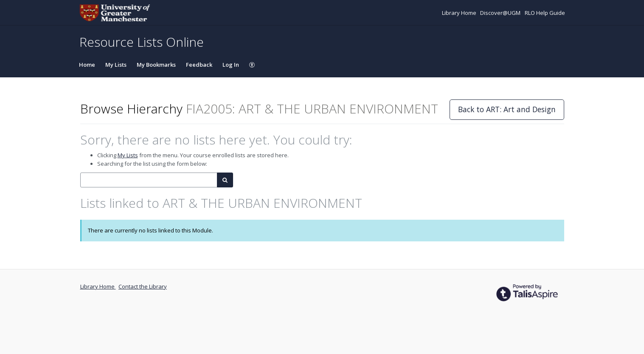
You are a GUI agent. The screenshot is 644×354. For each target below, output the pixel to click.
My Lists (116, 65)
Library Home (460, 13)
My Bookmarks (156, 65)
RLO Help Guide (545, 13)
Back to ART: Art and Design (507, 109)
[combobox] (149, 180)
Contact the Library (143, 286)
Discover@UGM (501, 13)
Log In (231, 65)
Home (87, 65)
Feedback (199, 65)
